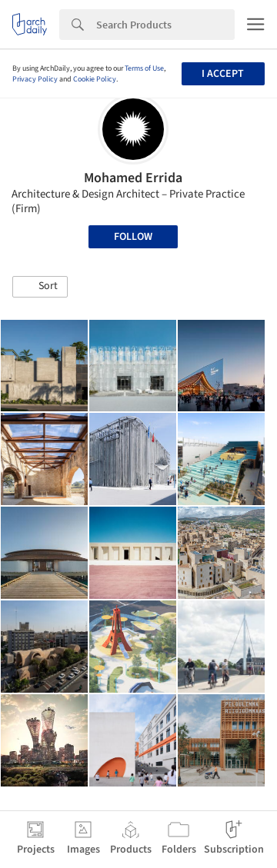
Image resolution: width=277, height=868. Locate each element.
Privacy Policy (35, 79)
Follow (133, 237)
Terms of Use (144, 68)
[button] (40, 287)
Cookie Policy (95, 79)
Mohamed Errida (133, 178)
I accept (223, 74)
